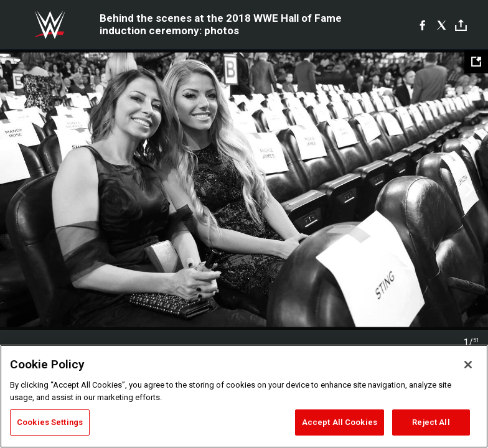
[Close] (468, 365)
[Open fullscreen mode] (476, 62)
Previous (20, 190)
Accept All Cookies (340, 422)
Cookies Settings (50, 422)
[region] (244, 396)
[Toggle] (461, 25)
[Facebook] (422, 25)
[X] (442, 25)
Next (468, 190)
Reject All (431, 422)
